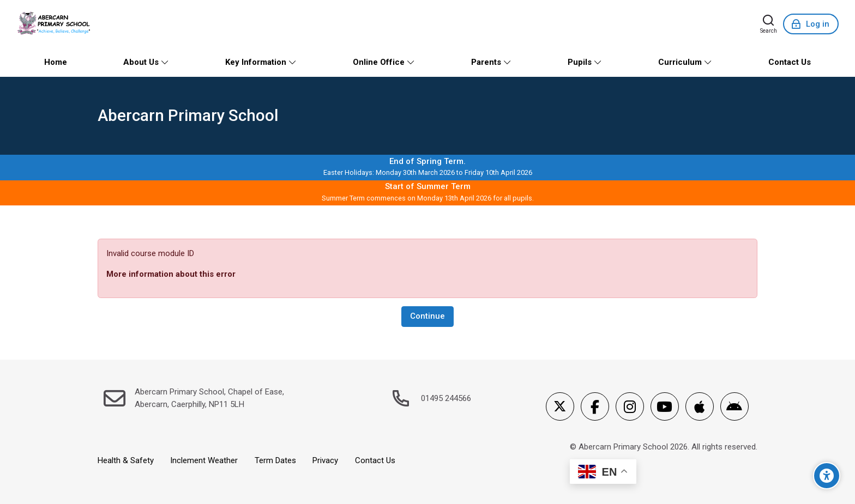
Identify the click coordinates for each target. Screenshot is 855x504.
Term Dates (275, 460)
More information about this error (171, 274)
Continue (427, 316)
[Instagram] (630, 406)
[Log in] (811, 24)
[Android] (734, 406)
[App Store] (700, 406)
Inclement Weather (204, 460)
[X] (560, 406)
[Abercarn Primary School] (55, 24)
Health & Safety (126, 460)
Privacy (325, 460)
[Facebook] (595, 406)
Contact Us (375, 460)
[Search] (769, 24)
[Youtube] (665, 406)
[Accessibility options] (827, 476)
